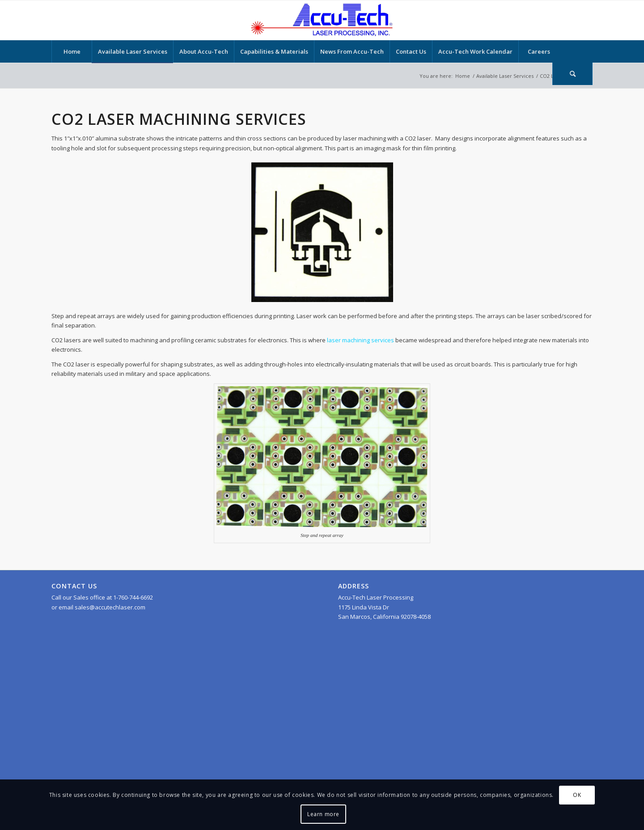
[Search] (572, 74)
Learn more (323, 814)
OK (577, 795)
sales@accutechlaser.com (110, 607)
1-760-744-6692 (133, 597)
